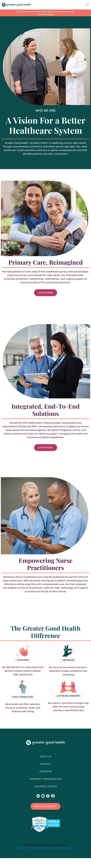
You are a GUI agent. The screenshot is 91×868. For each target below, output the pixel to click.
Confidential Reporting (63, 848)
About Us (45, 756)
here (51, 14)
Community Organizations (46, 779)
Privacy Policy (24, 848)
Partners (45, 771)
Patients (46, 764)
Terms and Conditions (42, 848)
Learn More (46, 293)
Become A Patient (45, 806)
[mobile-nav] (87, 4)
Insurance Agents (46, 786)
